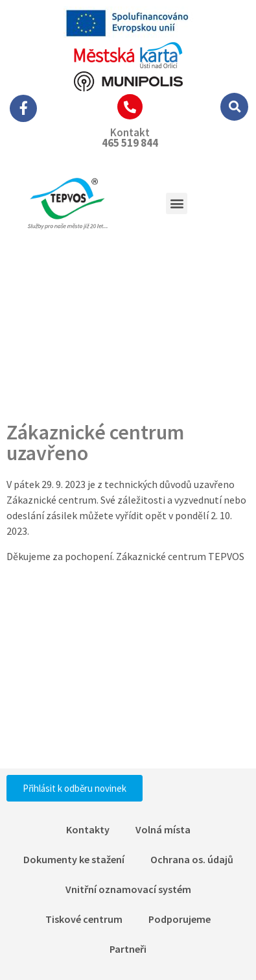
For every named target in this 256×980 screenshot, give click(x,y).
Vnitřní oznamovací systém (128, 889)
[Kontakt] (130, 107)
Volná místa (163, 829)
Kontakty (88, 829)
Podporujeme (180, 919)
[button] (234, 107)
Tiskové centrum (84, 919)
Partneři (128, 949)
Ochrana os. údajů (192, 859)
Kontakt (130, 132)
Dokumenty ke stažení (74, 859)
